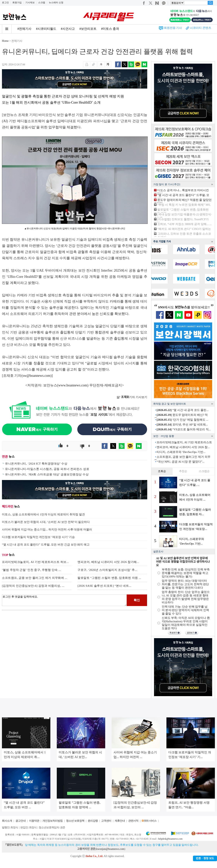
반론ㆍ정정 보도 (205, 858)
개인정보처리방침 (53, 821)
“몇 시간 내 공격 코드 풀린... (183, 410)
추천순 (183, 471)
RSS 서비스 (150, 821)
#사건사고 (68, 29)
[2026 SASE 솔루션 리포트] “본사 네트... (104, 586)
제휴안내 (120, 821)
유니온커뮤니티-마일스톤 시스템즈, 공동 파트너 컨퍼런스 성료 (47, 469)
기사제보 (30, 3)
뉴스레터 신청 (56, 3)
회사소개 (7, 821)
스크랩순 (204, 471)
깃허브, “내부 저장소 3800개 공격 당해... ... (184, 224)
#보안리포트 (88, 29)
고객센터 (106, 821)
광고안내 (21, 821)
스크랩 (42, 3)
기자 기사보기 (132, 397)
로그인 (5, 3)
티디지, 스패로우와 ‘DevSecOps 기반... (181, 452)
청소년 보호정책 (75, 821)
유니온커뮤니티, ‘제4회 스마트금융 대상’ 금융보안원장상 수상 (47, 474)
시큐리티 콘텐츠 (201, 28)
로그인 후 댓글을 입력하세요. (64, 600)
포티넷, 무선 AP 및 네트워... (182, 425)
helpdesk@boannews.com (170, 839)
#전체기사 (24, 29)
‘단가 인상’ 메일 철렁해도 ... (182, 420)
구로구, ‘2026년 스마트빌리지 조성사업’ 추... (107, 570)
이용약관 (34, 821)
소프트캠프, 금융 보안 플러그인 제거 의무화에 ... (35, 578)
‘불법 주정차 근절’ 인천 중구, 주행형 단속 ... (31, 570)
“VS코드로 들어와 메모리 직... (184, 429)
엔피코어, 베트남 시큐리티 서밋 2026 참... (183, 447)
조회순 (162, 471)
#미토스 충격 (110, 29)
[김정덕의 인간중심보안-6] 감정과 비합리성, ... (33, 586)
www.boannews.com (73, 385)
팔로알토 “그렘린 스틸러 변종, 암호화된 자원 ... (109, 578)
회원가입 (17, 3)
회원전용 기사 (173, 28)
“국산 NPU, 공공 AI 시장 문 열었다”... (180, 462)
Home (5, 41)
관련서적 (133, 821)
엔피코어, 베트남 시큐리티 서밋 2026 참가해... (108, 562)
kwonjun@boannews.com (110, 849)
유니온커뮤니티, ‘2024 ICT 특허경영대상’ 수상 (36, 464)
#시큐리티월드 (46, 29)
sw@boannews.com (37, 376)
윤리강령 (93, 821)
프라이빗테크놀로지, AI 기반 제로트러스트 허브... (35, 562)
